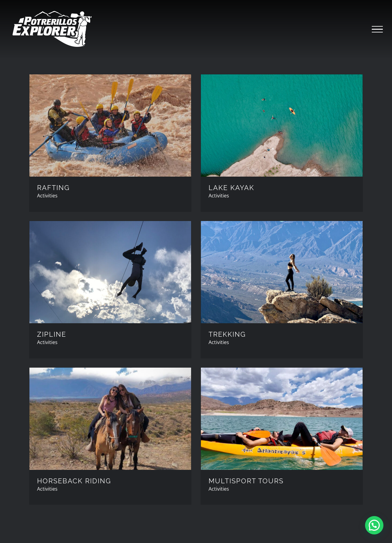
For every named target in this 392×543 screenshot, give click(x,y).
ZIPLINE (52, 334)
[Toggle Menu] (377, 29)
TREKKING (227, 334)
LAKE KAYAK (231, 188)
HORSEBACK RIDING (74, 481)
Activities (47, 196)
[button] (374, 525)
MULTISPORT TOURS (246, 481)
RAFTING (53, 188)
